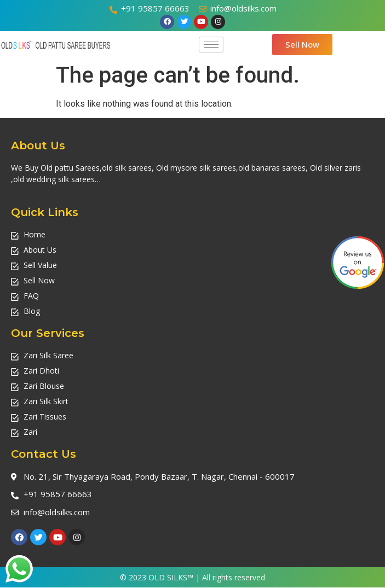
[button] (302, 45)
